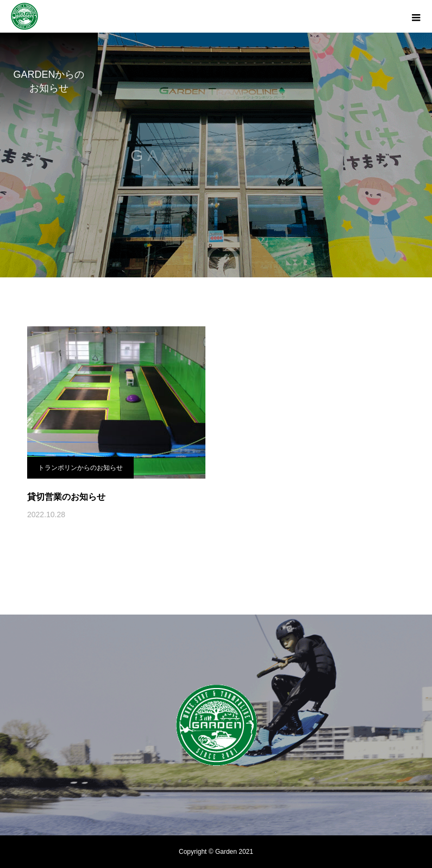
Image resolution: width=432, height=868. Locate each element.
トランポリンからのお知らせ (80, 468)
